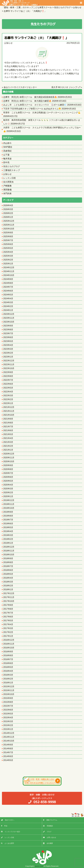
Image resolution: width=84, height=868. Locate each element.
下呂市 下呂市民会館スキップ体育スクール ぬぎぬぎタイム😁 (32, 109)
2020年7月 (8, 473)
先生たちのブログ (12, 166)
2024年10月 (9, 275)
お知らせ (8, 43)
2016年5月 (8, 667)
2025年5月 (8, 248)
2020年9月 (8, 465)
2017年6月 (8, 617)
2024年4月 (8, 299)
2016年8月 (8, 655)
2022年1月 (8, 403)
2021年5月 (8, 434)
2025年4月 (8, 252)
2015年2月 (8, 725)
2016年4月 (8, 671)
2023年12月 (9, 314)
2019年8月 (8, 516)
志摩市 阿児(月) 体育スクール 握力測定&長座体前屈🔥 (30, 97)
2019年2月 (8, 539)
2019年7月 (8, 520)
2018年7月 (8, 566)
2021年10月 (9, 415)
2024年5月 (8, 295)
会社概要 (48, 843)
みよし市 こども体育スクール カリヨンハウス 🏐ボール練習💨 (35, 105)
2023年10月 (9, 322)
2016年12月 (9, 640)
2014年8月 (8, 749)
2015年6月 (8, 710)
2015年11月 (9, 690)
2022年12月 (9, 361)
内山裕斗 (7, 143)
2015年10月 (9, 694)
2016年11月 (9, 644)
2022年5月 (8, 388)
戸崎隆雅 (7, 186)
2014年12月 (9, 733)
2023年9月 (8, 326)
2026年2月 (8, 213)
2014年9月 (8, 745)
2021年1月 (8, 450)
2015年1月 (8, 729)
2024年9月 (8, 279)
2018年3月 (8, 582)
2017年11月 (9, 597)
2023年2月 (8, 353)
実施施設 (48, 826)
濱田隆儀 (7, 190)
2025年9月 (8, 233)
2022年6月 (8, 384)
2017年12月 (9, 593)
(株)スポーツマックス (42, 798)
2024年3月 (8, 302)
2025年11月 (9, 225)
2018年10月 (9, 555)
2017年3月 (8, 628)
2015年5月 (8, 714)
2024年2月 (8, 306)
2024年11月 (9, 271)
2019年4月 (8, 531)
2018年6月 (8, 570)
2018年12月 (9, 547)
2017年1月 (8, 636)
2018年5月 (8, 574)
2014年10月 (9, 741)
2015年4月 (8, 718)
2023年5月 (8, 341)
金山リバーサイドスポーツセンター (20, 87)
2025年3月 (8, 256)
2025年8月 (8, 236)
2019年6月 (8, 524)
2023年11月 (9, 318)
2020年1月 (8, 496)
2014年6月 (8, 756)
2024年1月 (8, 310)
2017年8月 (8, 609)
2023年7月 (8, 333)
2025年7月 (8, 240)
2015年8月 (8, 702)
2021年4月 (8, 438)
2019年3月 (8, 535)
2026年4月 (8, 205)
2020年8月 (8, 469)
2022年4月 (8, 392)
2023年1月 (8, 357)
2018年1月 (8, 590)
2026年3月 (8, 209)
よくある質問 (7, 843)
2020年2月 (8, 493)
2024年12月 (9, 267)
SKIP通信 (8, 147)
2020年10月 (9, 461)
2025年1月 (8, 264)
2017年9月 (8, 605)
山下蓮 (6, 155)
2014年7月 (8, 752)
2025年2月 (8, 260)
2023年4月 (8, 345)
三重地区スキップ (12, 170)
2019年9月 (8, 512)
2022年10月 (9, 368)
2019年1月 (8, 543)
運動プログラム (50, 820)
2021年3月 (8, 442)
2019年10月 (9, 508)
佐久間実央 (8, 182)
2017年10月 (9, 601)
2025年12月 (9, 221)
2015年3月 (8, 721)
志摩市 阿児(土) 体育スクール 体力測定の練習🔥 (27, 101)
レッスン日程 (9, 178)
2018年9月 (8, 558)
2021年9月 (8, 419)
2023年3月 (8, 349)
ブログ (47, 832)
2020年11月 (9, 458)
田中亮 (6, 162)
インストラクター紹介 (11, 832)
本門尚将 (7, 194)
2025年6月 (8, 244)
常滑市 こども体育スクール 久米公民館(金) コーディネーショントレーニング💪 (42, 113)
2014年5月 (8, 760)
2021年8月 (8, 423)
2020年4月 (8, 485)
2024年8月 (8, 283)
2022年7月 (8, 380)
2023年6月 (8, 337)
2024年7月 (8, 287)
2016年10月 (9, 648)
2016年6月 (8, 663)
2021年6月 (8, 430)
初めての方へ (8, 820)
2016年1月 (8, 683)
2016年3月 (8, 675)
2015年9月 (8, 698)
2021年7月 (8, 427)
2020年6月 (8, 477)
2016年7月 (8, 659)
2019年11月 (9, 504)
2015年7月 (8, 706)
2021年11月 (9, 411)
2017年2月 (8, 632)
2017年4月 (8, 624)
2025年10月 (9, 229)
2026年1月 (8, 217)
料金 (4, 826)
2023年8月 (8, 330)
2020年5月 (8, 481)
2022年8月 (8, 376)
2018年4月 (8, 578)
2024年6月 (8, 291)
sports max (39, 866)
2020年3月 (8, 489)
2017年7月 (8, 613)
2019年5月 (8, 527)
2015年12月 (9, 686)
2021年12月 (9, 407)
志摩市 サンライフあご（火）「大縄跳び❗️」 (36, 38)
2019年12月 (9, 500)
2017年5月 (8, 621)
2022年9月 (8, 372)
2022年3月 (8, 396)
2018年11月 (9, 551)
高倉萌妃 (7, 151)
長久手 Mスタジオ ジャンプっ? (66, 87)
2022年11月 (9, 364)
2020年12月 (9, 454)
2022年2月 (8, 399)
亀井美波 (7, 159)
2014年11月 (9, 737)
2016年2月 (8, 679)
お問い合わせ (50, 837)
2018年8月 (8, 562)
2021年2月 (8, 446)
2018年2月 (8, 586)
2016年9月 (8, 652)
